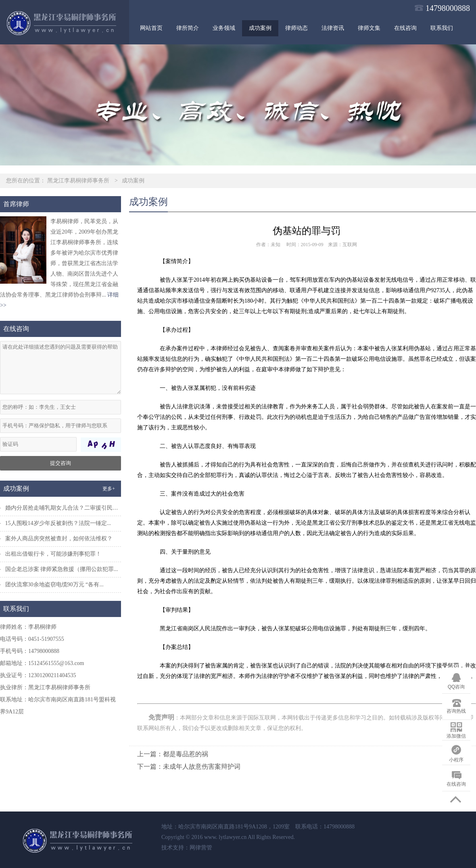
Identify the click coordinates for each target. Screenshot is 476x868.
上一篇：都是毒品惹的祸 (173, 754)
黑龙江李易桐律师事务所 (78, 181)
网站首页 (151, 28)
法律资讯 (333, 28)
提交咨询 (61, 463)
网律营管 (201, 848)
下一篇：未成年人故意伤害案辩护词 (189, 767)
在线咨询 (405, 28)
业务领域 (224, 28)
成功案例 (260, 28)
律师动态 (296, 28)
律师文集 (369, 28)
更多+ (109, 489)
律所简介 (188, 28)
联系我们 (442, 28)
